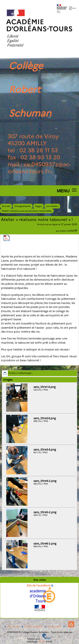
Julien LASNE (67, 231)
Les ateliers (52, 206)
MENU (63, 191)
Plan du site (13, 626)
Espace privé (53, 626)
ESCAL (42, 642)
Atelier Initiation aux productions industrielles (27, 211)
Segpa (38, 206)
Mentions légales (33, 626)
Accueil (6, 206)
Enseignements (23, 206)
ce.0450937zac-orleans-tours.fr (39, 168)
